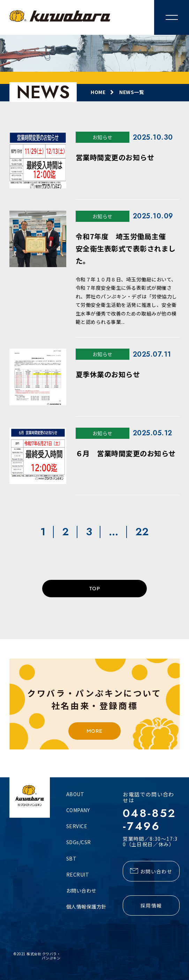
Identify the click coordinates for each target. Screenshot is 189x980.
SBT (71, 858)
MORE (94, 731)
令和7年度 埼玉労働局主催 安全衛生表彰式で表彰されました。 (126, 248)
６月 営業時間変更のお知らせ (126, 453)
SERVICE (77, 826)
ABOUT (75, 794)
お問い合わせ (81, 890)
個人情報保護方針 (86, 907)
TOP (95, 589)
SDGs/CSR (79, 842)
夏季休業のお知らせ (108, 374)
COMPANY (78, 810)
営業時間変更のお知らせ (115, 157)
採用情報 (151, 905)
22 (142, 532)
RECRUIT (78, 874)
